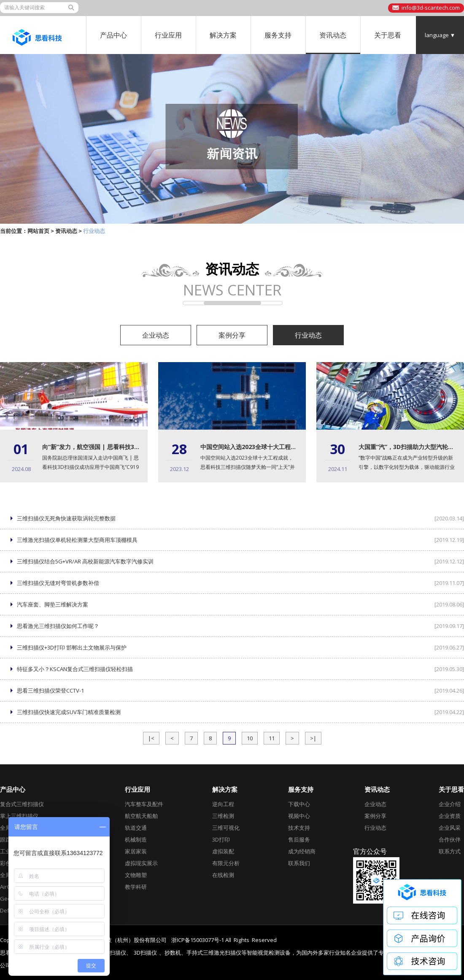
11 (272, 738)
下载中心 (299, 804)
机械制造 (136, 839)
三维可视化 (226, 828)
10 (250, 738)
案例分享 (232, 335)
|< (151, 738)
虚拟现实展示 (141, 863)
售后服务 (299, 839)
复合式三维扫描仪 (22, 804)
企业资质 (450, 816)
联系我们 (299, 863)
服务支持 (278, 35)
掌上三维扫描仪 (19, 816)
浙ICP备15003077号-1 (198, 940)
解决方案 (223, 35)
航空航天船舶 (141, 816)
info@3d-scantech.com (431, 8)
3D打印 (221, 839)
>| (313, 738)
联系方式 (450, 851)
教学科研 (136, 887)
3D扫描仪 (145, 953)
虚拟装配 (223, 851)
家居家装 (136, 851)
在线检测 (223, 875)
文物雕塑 (136, 875)
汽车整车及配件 (144, 804)
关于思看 (388, 35)
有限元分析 (226, 863)
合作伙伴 (450, 839)
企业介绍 (450, 804)
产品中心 (113, 35)
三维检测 (223, 816)
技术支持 (299, 828)
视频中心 (299, 816)
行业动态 (308, 335)
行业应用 (168, 35)
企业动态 (156, 335)
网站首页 (38, 231)
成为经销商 (302, 851)
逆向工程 (223, 804)
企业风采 (450, 828)
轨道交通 (136, 828)
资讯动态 (333, 35)
